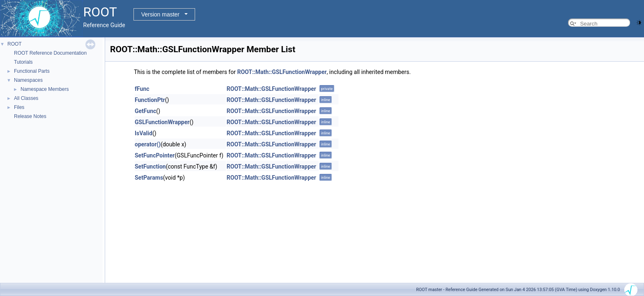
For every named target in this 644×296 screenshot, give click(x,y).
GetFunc (145, 111)
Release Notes (30, 116)
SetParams (149, 178)
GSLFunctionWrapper (162, 122)
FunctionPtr (150, 100)
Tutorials (23, 62)
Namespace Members (45, 89)
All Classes (26, 98)
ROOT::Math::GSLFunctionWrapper (282, 72)
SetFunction (150, 166)
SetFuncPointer (155, 155)
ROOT (15, 44)
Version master (160, 14)
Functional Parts (32, 71)
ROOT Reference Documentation (50, 53)
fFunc (142, 89)
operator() (148, 144)
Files (19, 107)
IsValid (144, 133)
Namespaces (28, 80)
